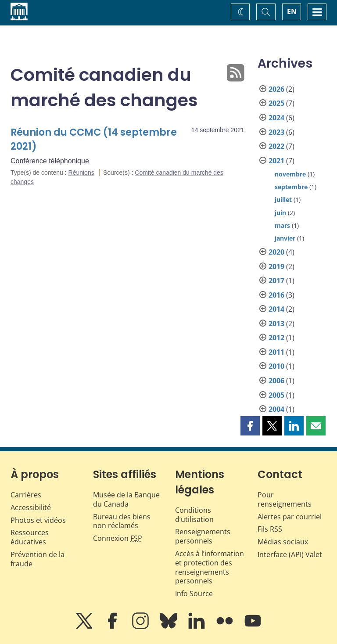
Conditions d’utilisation (194, 515)
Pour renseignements (285, 499)
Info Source (194, 594)
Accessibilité (31, 507)
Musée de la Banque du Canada (126, 499)
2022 (276, 146)
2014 (276, 309)
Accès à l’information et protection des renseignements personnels (210, 567)
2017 (276, 281)
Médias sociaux (283, 542)
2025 (276, 103)
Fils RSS (270, 529)
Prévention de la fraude (38, 559)
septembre (291, 187)
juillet (283, 200)
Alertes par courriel (290, 517)
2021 (276, 161)
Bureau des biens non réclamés (122, 521)
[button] (250, 426)
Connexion (118, 538)
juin (280, 213)
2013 (276, 324)
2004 (276, 409)
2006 (276, 381)
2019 (276, 266)
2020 (276, 252)
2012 (276, 338)
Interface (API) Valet (290, 554)
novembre (290, 174)
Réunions (81, 173)
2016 (276, 295)
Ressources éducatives (30, 537)
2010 (276, 366)
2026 (276, 89)
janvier (285, 238)
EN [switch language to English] (292, 11)
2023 (276, 132)
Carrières (26, 495)
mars (282, 225)
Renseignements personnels (203, 536)
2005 (276, 395)
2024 (276, 118)
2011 (276, 352)
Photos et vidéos (38, 520)
